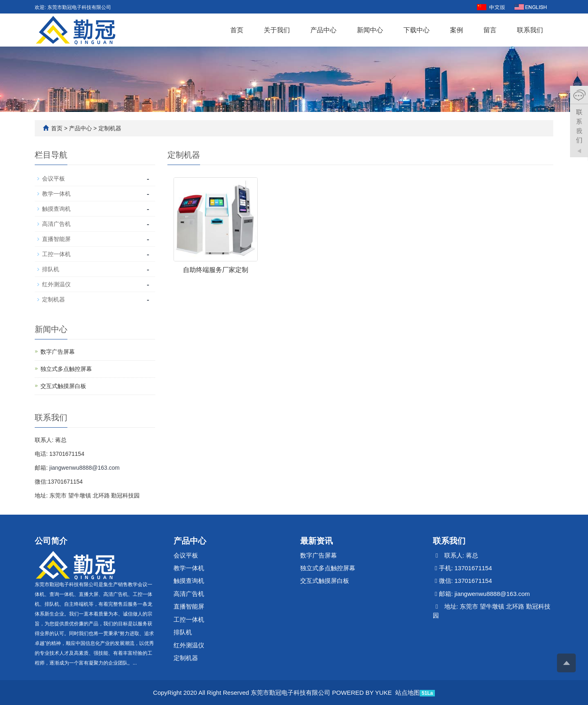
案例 (457, 30)
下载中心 (416, 30)
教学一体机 (56, 194)
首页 (237, 30)
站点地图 (408, 693)
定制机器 (109, 128)
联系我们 (530, 30)
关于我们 (277, 30)
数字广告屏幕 (58, 352)
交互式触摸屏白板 (63, 386)
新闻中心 (370, 30)
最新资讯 (316, 541)
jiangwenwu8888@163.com (85, 468)
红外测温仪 (56, 284)
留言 (490, 30)
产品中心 (323, 30)
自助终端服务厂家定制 (216, 270)
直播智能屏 (56, 239)
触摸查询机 (56, 209)
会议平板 (53, 178)
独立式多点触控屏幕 (66, 369)
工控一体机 (56, 254)
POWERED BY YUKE (363, 693)
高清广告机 (56, 224)
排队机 (51, 269)
